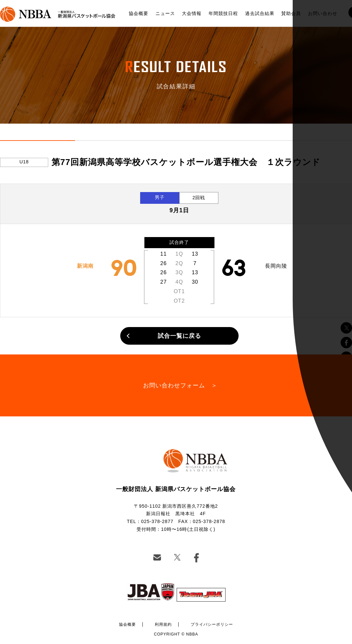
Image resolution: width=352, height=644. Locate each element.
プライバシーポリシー (212, 624)
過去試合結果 (260, 13)
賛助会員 (291, 13)
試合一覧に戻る (179, 336)
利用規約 (163, 624)
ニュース (165, 13)
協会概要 (139, 13)
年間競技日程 (223, 13)
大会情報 (192, 13)
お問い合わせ (323, 13)
